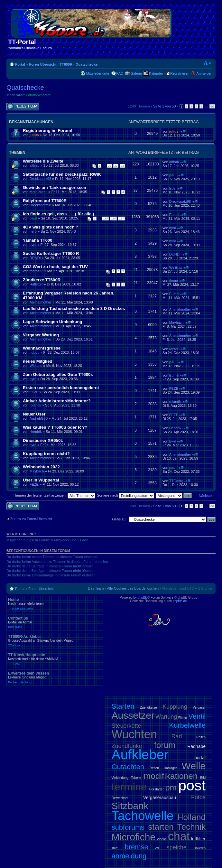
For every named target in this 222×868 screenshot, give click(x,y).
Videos (162, 839)
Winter (183, 718)
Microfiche (134, 837)
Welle (194, 766)
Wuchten (134, 734)
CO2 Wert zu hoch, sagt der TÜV (55, 267)
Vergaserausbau (160, 798)
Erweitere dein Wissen (55, 677)
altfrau (35, 165)
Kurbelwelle (187, 725)
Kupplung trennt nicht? (46, 454)
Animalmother (41, 302)
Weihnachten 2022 (41, 467)
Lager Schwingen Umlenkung (53, 322)
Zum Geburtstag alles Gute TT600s (58, 374)
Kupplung (175, 707)
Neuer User (34, 414)
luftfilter (198, 839)
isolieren (200, 848)
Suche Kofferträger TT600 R (51, 253)
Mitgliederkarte (97, 73)
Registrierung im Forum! (48, 131)
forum (165, 745)
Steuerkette (126, 726)
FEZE (34, 392)
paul (173, 175)
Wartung (166, 717)
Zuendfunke (127, 746)
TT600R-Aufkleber (55, 641)
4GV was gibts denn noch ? (51, 227)
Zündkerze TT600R (42, 280)
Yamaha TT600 (38, 240)
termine (129, 787)
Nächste (205, 496)
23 (122, 166)
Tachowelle (143, 816)
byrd (173, 228)
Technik (191, 827)
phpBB (143, 597)
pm (171, 788)
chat (179, 836)
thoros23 (37, 271)
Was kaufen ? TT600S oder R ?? (55, 427)
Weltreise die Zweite (43, 161)
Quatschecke (87, 64)
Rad (177, 736)
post (192, 785)
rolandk (35, 405)
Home (55, 604)
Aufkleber (140, 755)
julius (34, 135)
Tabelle (136, 778)
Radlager (170, 768)
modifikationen (171, 776)
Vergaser (199, 708)
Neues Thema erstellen (23, 107)
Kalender (156, 73)
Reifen (201, 737)
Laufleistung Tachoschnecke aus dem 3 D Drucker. (74, 308)
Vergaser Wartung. (42, 335)
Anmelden (204, 73)
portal (200, 758)
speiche (177, 847)
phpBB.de (180, 601)
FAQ (120, 73)
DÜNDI (35, 258)
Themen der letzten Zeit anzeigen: (54, 495)
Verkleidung (120, 778)
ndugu (35, 352)
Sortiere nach (125, 495)
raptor (174, 349)
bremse (136, 847)
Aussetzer (133, 715)
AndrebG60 (39, 418)
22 (116, 166)
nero (33, 231)
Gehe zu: (119, 519)
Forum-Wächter (38, 95)
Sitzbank (130, 806)
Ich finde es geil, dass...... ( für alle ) (58, 214)
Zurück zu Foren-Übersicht (31, 519)
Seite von (164, 106)
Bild (203, 778)
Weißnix (176, 267)
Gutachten (128, 767)
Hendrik (36, 432)
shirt (115, 848)
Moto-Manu (39, 192)
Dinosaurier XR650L (43, 440)
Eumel (174, 215)
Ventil (197, 716)
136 (113, 219)
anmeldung (129, 856)
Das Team (96, 588)
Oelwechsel (120, 798)
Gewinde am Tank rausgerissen (55, 187)
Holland (191, 817)
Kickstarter (156, 789)
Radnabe (196, 746)
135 (105, 219)
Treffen (154, 768)
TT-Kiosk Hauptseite (55, 659)
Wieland (36, 366)
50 (212, 106)
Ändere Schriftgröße (208, 63)
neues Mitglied (38, 361)
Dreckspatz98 (40, 179)
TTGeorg (176, 481)
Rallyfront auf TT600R (45, 201)
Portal (20, 64)
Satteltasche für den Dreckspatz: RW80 (62, 174)
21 (109, 166)
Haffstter (36, 284)
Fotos (198, 797)
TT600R (66, 64)
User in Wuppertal (41, 480)
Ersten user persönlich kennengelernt (61, 388)
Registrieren (180, 73)
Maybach (176, 322)
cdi (157, 848)
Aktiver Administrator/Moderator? (57, 401)
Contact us (55, 622)
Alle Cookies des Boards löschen (133, 588)
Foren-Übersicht (43, 64)
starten (161, 827)
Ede (172, 188)
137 (121, 219)
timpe (174, 281)
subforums (128, 827)
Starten (123, 706)
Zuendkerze (148, 708)
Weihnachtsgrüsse (42, 348)
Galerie (136, 73)
